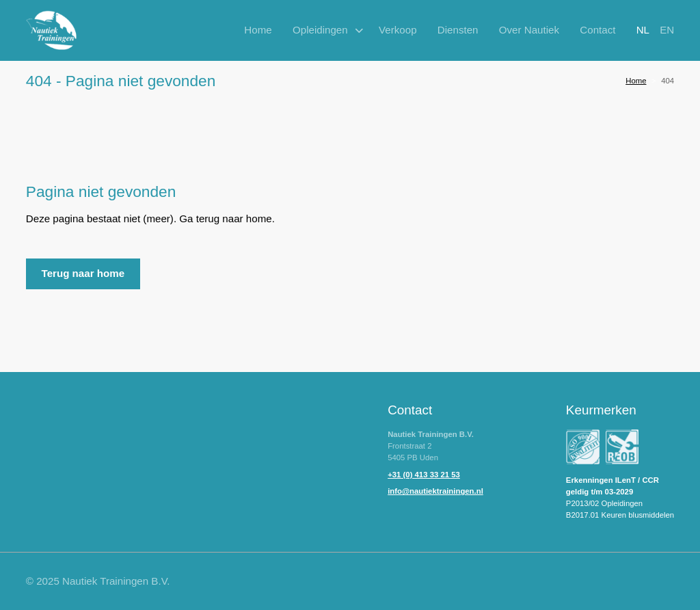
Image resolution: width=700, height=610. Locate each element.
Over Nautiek (529, 30)
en (667, 30)
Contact (597, 30)
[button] (325, 30)
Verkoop (398, 30)
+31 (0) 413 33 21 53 (424, 475)
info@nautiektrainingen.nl (435, 491)
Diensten (458, 30)
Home (258, 30)
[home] (52, 30)
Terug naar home (83, 273)
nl (643, 30)
